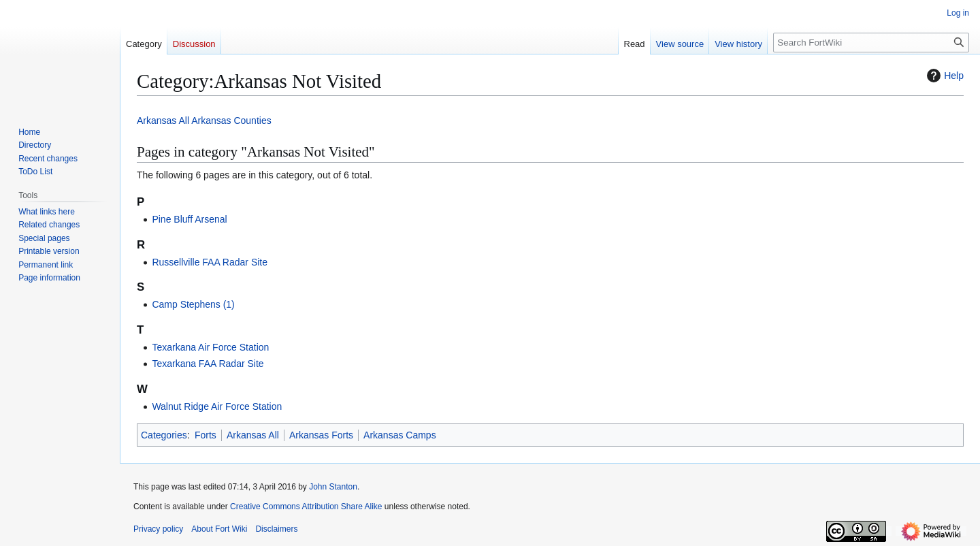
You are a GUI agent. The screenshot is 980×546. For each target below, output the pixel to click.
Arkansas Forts (321, 435)
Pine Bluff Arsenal (189, 219)
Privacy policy (158, 529)
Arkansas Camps (400, 435)
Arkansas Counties (231, 121)
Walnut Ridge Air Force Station (217, 406)
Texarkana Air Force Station (210, 347)
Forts (206, 435)
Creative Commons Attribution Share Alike (306, 507)
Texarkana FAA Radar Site (208, 364)
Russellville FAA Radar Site (210, 262)
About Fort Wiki (219, 529)
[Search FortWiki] (871, 43)
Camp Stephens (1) (193, 304)
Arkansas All (163, 121)
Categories (164, 435)
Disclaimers (276, 529)
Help (944, 76)
